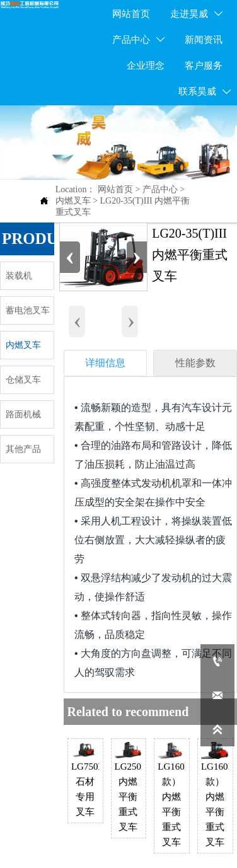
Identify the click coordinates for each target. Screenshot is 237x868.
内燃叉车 (73, 201)
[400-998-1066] (217, 661)
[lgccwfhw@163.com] (217, 695)
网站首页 (115, 189)
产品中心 (160, 189)
